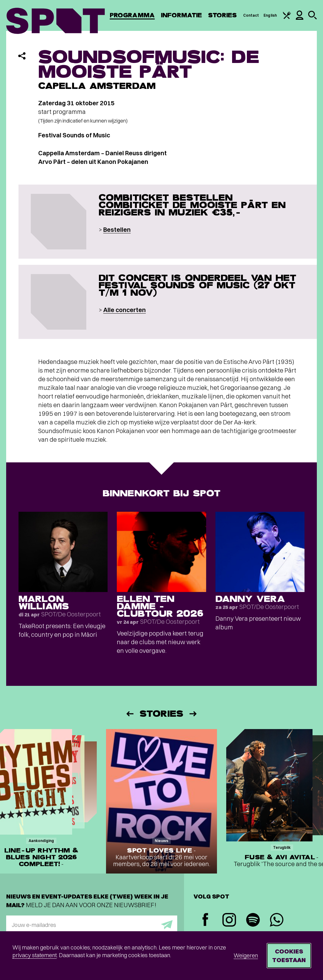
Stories (223, 15)
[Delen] (22, 56)
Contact (251, 15)
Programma (132, 15)
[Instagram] (229, 921)
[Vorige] (129, 714)
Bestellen (117, 229)
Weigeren (246, 955)
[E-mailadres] (92, 925)
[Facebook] (205, 920)
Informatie (181, 15)
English (270, 15)
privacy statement (35, 955)
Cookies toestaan (289, 955)
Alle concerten (125, 310)
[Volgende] (194, 714)
